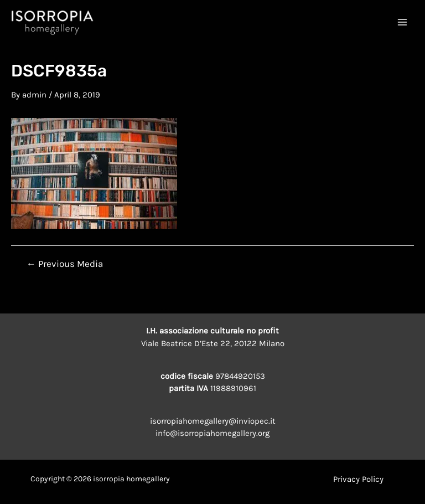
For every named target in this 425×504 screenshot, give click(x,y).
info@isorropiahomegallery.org (212, 433)
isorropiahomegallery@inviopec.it (213, 421)
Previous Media (65, 264)
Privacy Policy (358, 479)
